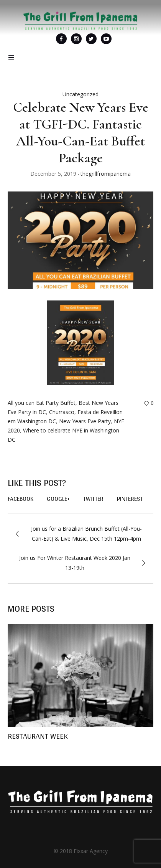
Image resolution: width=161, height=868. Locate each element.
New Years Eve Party (85, 421)
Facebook (21, 499)
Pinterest (130, 499)
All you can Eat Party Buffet (42, 403)
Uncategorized (80, 94)
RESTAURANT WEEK (38, 736)
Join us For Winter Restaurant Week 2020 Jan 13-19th (75, 563)
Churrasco (62, 412)
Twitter (93, 499)
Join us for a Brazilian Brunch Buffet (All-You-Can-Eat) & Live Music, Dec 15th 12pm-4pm (86, 534)
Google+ (58, 499)
